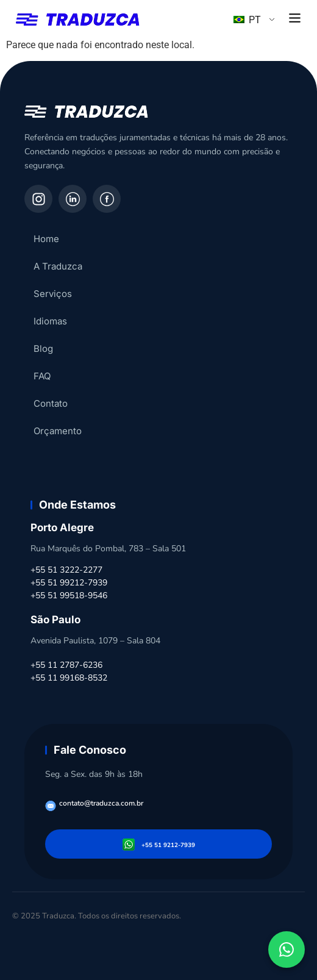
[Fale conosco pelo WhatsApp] (287, 950)
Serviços (53, 294)
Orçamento (58, 431)
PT (247, 20)
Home (46, 239)
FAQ (42, 376)
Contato (51, 403)
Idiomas (50, 321)
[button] (295, 19)
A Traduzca (58, 266)
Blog (43, 349)
